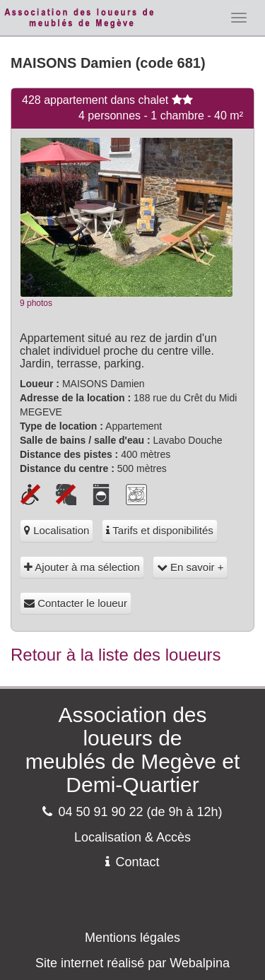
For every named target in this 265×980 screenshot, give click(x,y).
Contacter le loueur (76, 603)
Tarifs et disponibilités (159, 530)
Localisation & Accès (132, 837)
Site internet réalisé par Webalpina (132, 963)
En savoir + (190, 567)
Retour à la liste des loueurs (116, 655)
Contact (132, 862)
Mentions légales (132, 938)
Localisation (57, 530)
